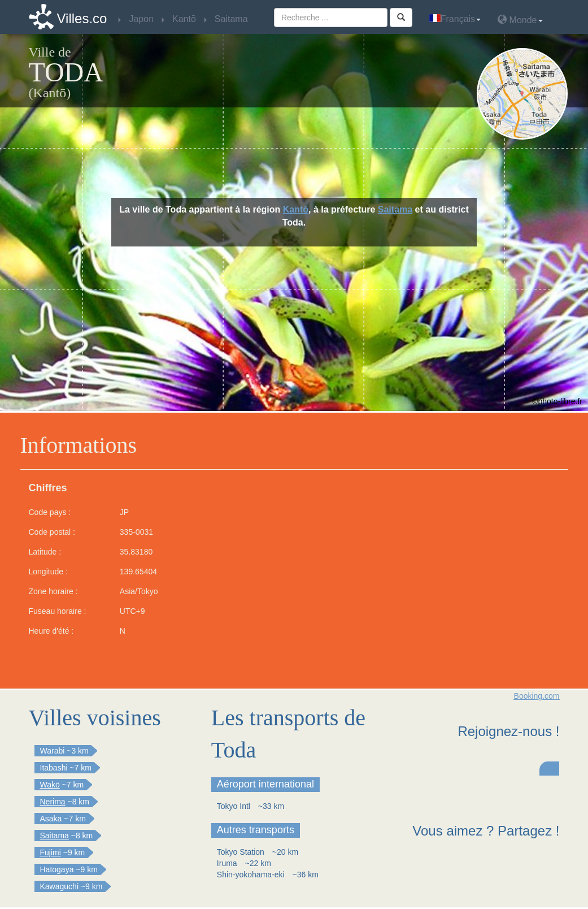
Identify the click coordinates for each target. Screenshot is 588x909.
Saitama (395, 209)
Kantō (296, 209)
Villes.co (82, 18)
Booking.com (537, 696)
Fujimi (51, 852)
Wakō (50, 785)
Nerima (53, 802)
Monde (520, 20)
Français (455, 19)
